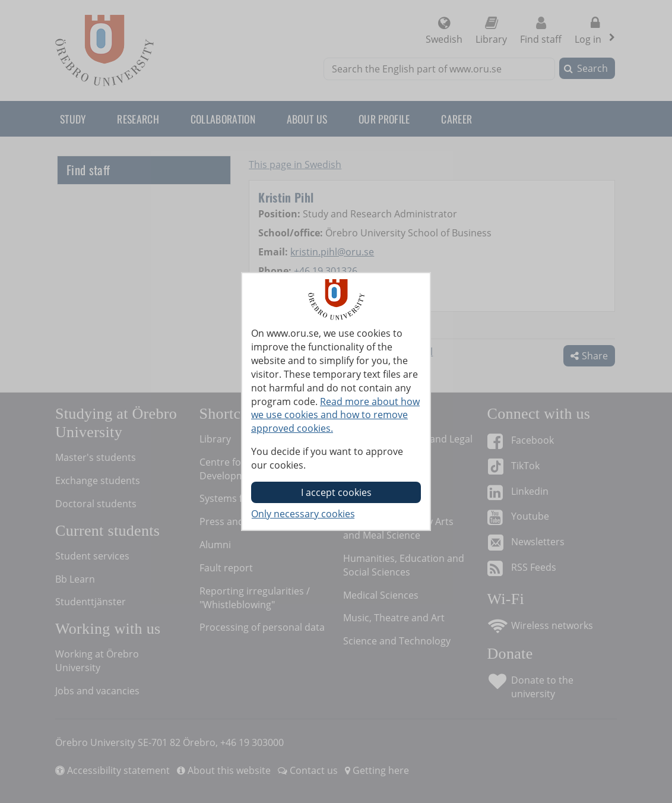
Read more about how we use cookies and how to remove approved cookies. (335, 415)
